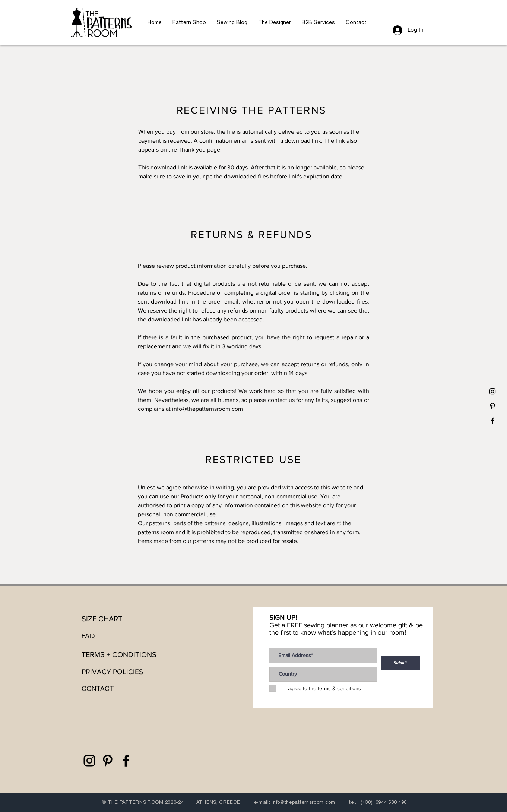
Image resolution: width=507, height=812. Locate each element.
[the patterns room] (492, 391)
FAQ (88, 636)
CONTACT (98, 689)
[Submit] (400, 663)
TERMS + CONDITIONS (119, 654)
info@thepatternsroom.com (207, 409)
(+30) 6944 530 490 (384, 802)
